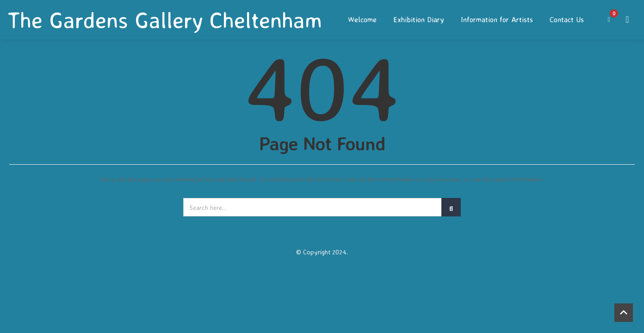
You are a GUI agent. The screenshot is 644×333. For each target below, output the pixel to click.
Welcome (362, 19)
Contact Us (567, 19)
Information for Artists (497, 19)
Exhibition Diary (419, 19)
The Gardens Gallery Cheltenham (165, 20)
